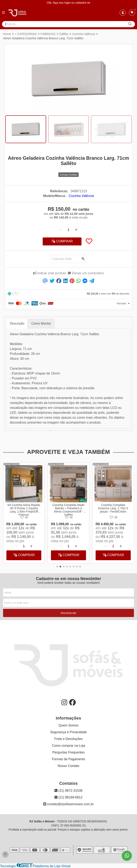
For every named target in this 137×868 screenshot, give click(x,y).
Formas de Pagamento (68, 759)
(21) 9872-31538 (68, 791)
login (68, 3)
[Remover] (61, 230)
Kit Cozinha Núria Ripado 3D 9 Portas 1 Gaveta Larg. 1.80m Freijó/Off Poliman (24, 509)
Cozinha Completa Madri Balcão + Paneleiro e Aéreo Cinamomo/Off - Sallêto (69, 509)
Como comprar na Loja (68, 746)
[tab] (68, 294)
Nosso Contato (69, 766)
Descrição (17, 323)
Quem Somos (69, 725)
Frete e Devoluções (68, 739)
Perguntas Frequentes (68, 752)
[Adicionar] (76, 230)
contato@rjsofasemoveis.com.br (68, 804)
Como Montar (41, 323)
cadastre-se (83, 3)
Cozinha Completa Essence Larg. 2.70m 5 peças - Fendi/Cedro (113, 508)
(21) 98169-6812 (68, 797)
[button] (57, 567)
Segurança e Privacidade (68, 732)
